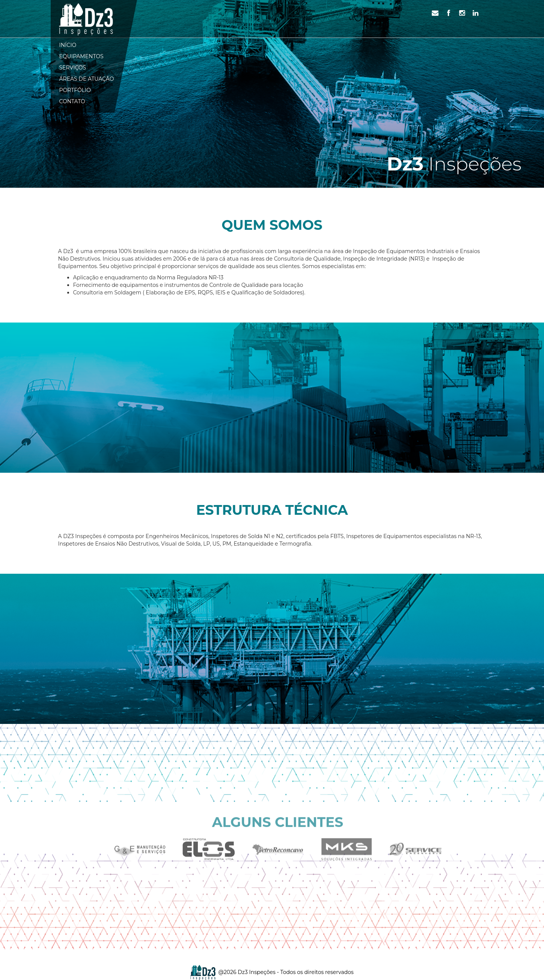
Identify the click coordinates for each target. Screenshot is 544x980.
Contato (72, 101)
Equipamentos (81, 56)
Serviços (73, 68)
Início (68, 45)
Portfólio (75, 90)
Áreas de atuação (87, 79)
